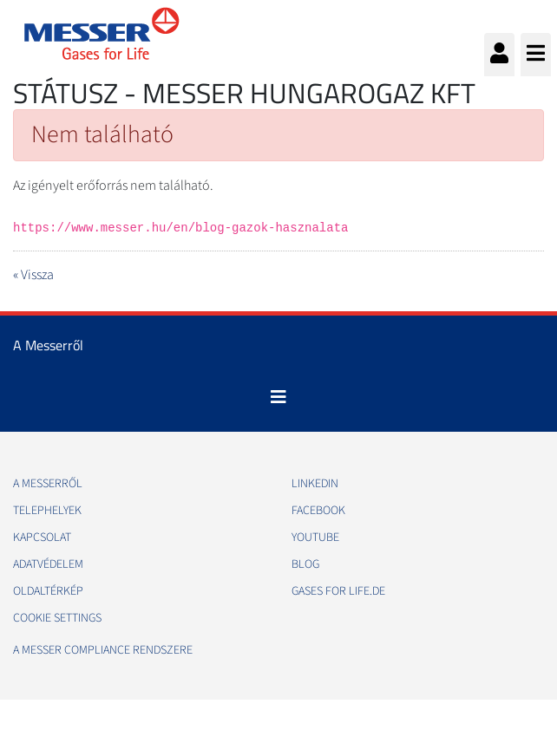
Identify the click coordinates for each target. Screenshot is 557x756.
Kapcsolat (42, 538)
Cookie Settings (57, 618)
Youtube (315, 538)
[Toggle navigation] (278, 397)
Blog (305, 564)
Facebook (318, 511)
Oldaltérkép (48, 591)
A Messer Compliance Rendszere (103, 650)
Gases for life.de (338, 591)
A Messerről (48, 484)
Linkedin (315, 484)
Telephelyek (47, 511)
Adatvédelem (48, 564)
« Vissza (33, 275)
